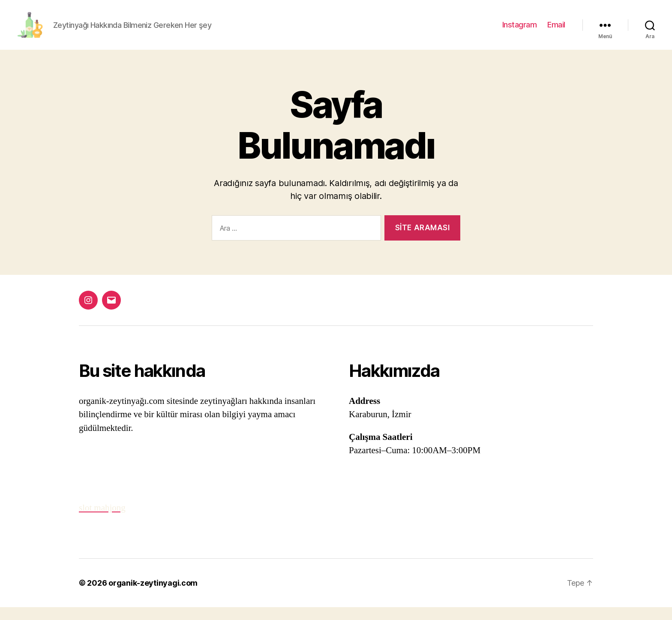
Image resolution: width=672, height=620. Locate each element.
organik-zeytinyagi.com (153, 596)
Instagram (520, 31)
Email (556, 31)
